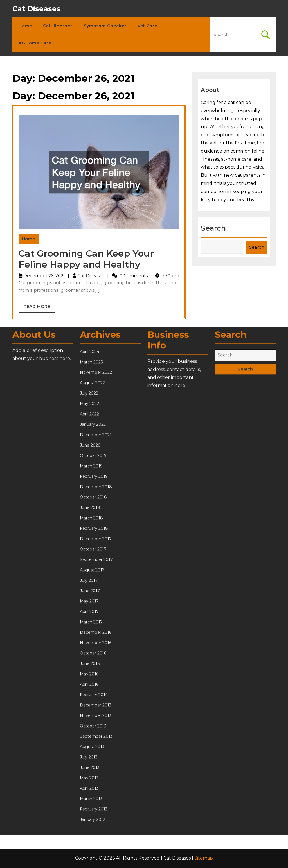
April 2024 (90, 497)
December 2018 (96, 632)
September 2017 (96, 705)
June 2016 (90, 809)
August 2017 (92, 715)
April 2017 (89, 757)
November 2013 (96, 861)
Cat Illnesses (58, 26)
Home (25, 26)
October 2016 (93, 798)
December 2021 (96, 580)
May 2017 (89, 746)
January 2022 (93, 570)
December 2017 (96, 684)
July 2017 (89, 726)
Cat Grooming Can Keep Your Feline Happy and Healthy (86, 259)
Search (214, 226)
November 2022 (96, 518)
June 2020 (90, 590)
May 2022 (89, 549)
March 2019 (91, 611)
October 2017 (93, 694)
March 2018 (91, 663)
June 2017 (90, 736)
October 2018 (93, 642)
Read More (39, 308)
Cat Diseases (36, 9)
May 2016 (89, 819)
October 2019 (93, 601)
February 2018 (94, 674)
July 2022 (89, 538)
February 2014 (94, 840)
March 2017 (91, 767)
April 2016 (89, 830)
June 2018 (90, 653)
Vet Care (147, 26)
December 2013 (96, 850)
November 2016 (96, 788)
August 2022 (92, 528)
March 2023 (91, 507)
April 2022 (89, 559)
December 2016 (96, 778)
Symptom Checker (105, 26)
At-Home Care (35, 43)
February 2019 (94, 622)
